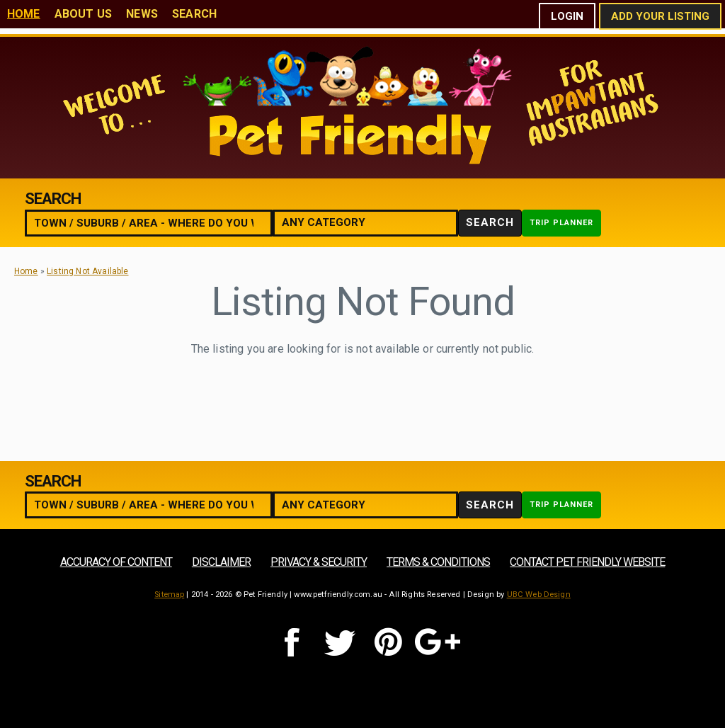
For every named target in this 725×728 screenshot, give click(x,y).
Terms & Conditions (438, 562)
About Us (83, 14)
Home (24, 14)
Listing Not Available (87, 271)
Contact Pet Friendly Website (587, 562)
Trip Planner (561, 223)
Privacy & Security (319, 562)
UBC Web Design (539, 595)
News (142, 14)
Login (567, 16)
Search (194, 14)
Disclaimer (221, 562)
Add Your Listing (660, 16)
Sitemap (169, 595)
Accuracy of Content (116, 562)
